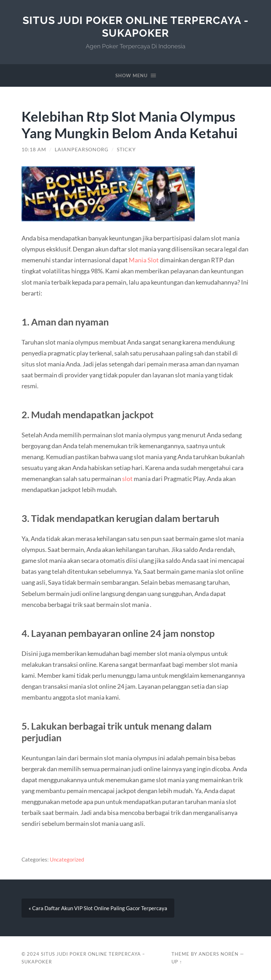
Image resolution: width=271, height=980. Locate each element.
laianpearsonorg (82, 150)
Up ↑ (177, 962)
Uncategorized (67, 859)
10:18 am (34, 150)
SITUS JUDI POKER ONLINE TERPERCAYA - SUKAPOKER (136, 27)
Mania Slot (144, 260)
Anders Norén (219, 954)
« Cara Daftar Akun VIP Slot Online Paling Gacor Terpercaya (98, 908)
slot (127, 479)
